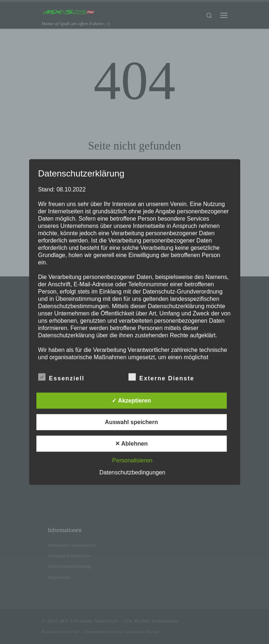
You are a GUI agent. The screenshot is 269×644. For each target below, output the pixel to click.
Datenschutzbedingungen (132, 472)
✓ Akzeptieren (131, 400)
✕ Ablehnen (131, 443)
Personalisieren (132, 460)
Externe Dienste (161, 377)
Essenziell (61, 377)
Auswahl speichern (131, 422)
